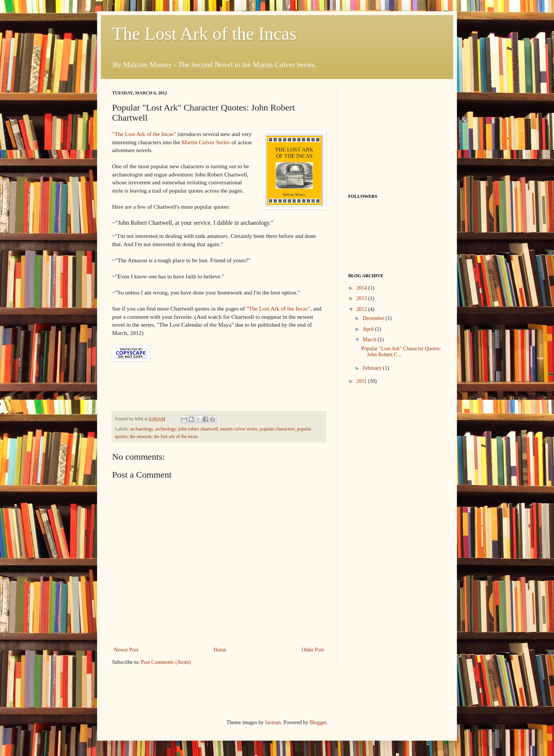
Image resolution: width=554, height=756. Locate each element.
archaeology (141, 429)
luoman (273, 722)
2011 (362, 381)
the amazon (141, 436)
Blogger (318, 722)
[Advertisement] (200, 691)
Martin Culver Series (206, 142)
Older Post (313, 650)
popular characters (277, 429)
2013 (362, 298)
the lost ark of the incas (176, 436)
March (370, 340)
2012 (362, 309)
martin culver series (239, 429)
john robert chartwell (198, 429)
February (373, 368)
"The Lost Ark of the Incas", (279, 309)
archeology (165, 429)
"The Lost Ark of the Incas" (144, 134)
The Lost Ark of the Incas (204, 34)
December (374, 318)
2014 (362, 288)
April (369, 329)
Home (220, 650)
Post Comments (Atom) (166, 662)
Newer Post (126, 650)
